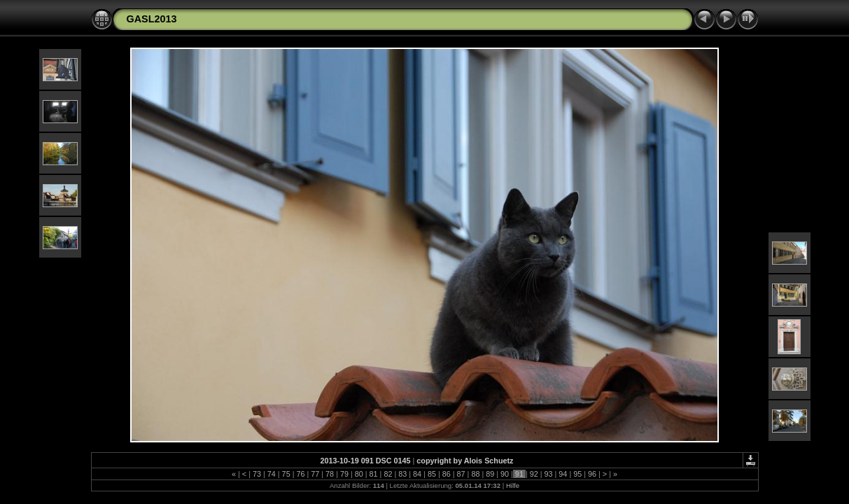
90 (505, 474)
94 (563, 474)
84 (417, 474)
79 (344, 474)
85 (432, 474)
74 (272, 474)
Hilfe (513, 485)
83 (402, 474)
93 (549, 474)
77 (315, 474)
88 (475, 474)
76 (300, 474)
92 (534, 474)
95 (577, 474)
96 (592, 474)
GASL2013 (152, 19)
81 (374, 474)
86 (447, 474)
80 (359, 474)
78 (330, 474)
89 (490, 474)
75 (286, 474)
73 (257, 474)
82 (388, 474)
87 (461, 474)
